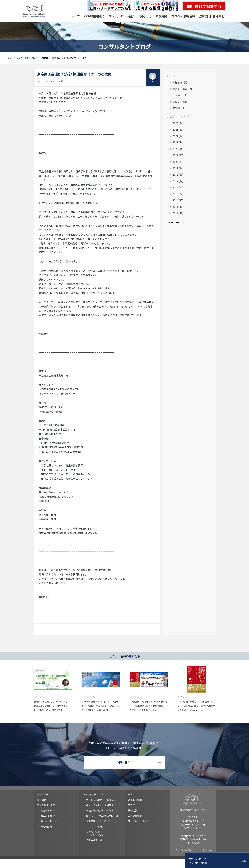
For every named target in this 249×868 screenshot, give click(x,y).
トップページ (44, 795)
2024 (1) (177, 136)
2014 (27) (178, 201)
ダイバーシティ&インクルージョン (95, 833)
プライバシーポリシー (139, 821)
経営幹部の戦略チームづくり (101, 800)
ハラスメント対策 (95, 827)
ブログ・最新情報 (183, 16)
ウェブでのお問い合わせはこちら (191, 851)
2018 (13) (178, 175)
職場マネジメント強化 (97, 821)
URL (66, 529)
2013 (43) (178, 207)
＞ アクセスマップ (193, 828)
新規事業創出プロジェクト (100, 811)
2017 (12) (178, 181)
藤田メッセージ (49, 816)
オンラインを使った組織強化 (101, 805)
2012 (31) (178, 213)
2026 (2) (177, 123)
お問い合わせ (125, 762)
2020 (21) (178, 162)
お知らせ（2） (181, 83)
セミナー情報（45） (184, 89)
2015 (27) (178, 194)
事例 (142, 16)
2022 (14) (178, 149)
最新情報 (133, 811)
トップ (75, 16)
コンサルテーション (93, 795)
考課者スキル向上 (95, 840)
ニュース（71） (181, 95)
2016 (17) (178, 188)
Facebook (173, 222)
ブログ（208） (181, 102)
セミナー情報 (56, 81)
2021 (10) (178, 155)
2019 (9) (177, 168)
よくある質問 (158, 16)
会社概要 (218, 16)
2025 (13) (178, 130)
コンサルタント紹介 (122, 16)
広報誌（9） (179, 108)
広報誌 (204, 16)
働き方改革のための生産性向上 (102, 816)
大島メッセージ (49, 811)
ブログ (131, 805)
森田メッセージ (49, 821)
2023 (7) (177, 143)
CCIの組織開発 (94, 16)
